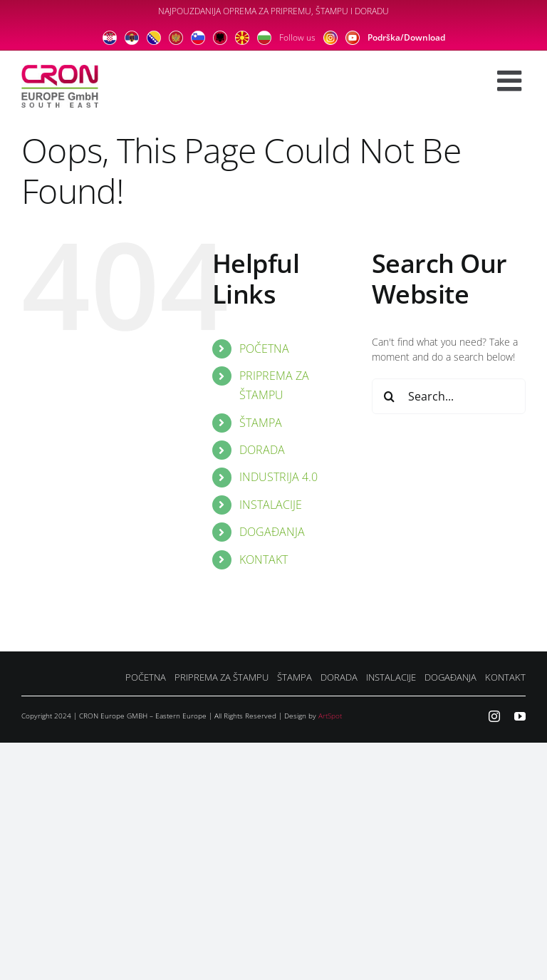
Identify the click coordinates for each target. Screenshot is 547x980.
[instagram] (494, 716)
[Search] (390, 396)
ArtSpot (330, 716)
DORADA (262, 450)
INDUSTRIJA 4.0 (278, 477)
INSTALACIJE (271, 505)
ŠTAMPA (261, 423)
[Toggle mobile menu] (511, 81)
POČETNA (264, 349)
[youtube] (520, 716)
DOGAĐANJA (272, 532)
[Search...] (449, 396)
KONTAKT (264, 559)
